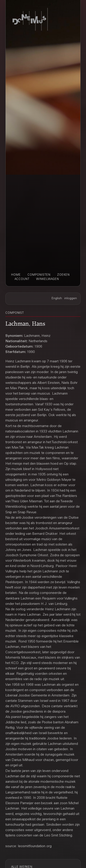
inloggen (71, 299)
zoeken (63, 275)
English (57, 299)
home (16, 275)
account (22, 279)
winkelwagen (48, 279)
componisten (39, 275)
